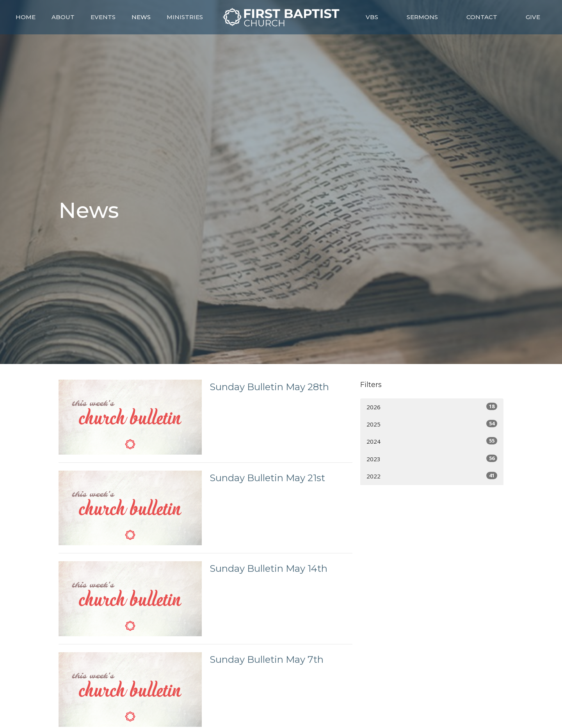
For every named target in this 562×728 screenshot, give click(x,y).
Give (533, 17)
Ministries (185, 17)
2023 (432, 459)
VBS (372, 17)
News (141, 17)
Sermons (422, 17)
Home (26, 17)
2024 (432, 441)
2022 (432, 476)
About (63, 17)
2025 (432, 424)
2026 (432, 407)
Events (103, 17)
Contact (482, 17)
